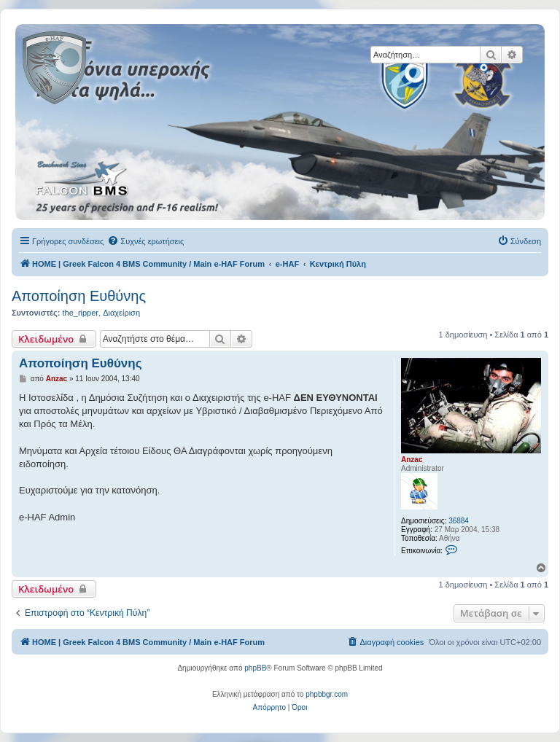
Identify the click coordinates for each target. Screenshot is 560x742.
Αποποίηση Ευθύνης (79, 296)
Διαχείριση (121, 313)
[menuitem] (145, 241)
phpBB (255, 668)
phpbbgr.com (327, 694)
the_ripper (80, 313)
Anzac (412, 460)
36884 (459, 521)
